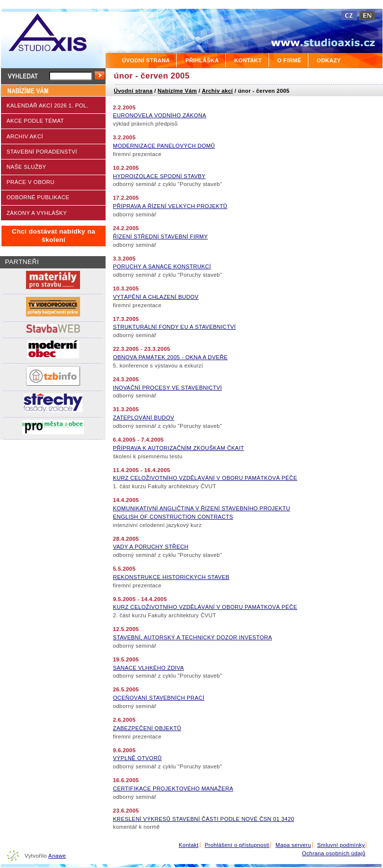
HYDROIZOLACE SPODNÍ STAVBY (159, 176)
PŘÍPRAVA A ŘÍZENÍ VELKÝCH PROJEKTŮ (170, 206)
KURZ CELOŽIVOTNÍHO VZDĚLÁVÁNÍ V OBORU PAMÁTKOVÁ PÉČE (205, 478)
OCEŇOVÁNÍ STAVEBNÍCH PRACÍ (159, 698)
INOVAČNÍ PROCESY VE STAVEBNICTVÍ (167, 388)
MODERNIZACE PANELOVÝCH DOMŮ (164, 146)
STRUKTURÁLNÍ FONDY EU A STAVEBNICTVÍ (174, 327)
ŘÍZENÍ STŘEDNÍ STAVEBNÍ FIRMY (160, 237)
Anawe (57, 856)
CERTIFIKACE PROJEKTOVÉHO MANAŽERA (173, 789)
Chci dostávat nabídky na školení (54, 236)
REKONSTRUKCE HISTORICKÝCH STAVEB (171, 577)
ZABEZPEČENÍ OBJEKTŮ (147, 728)
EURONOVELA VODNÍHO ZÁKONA (160, 115)
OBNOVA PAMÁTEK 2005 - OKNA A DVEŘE (170, 357)
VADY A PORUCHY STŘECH (151, 547)
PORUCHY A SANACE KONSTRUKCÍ (162, 266)
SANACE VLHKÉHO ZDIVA (149, 668)
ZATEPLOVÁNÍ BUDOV (144, 418)
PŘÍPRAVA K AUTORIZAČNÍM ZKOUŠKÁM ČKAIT (178, 448)
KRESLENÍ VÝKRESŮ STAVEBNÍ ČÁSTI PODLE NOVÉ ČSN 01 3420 (204, 819)
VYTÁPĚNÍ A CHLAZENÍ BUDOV (156, 297)
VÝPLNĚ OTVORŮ (137, 758)
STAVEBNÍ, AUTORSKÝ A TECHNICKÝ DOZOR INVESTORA (192, 637)
